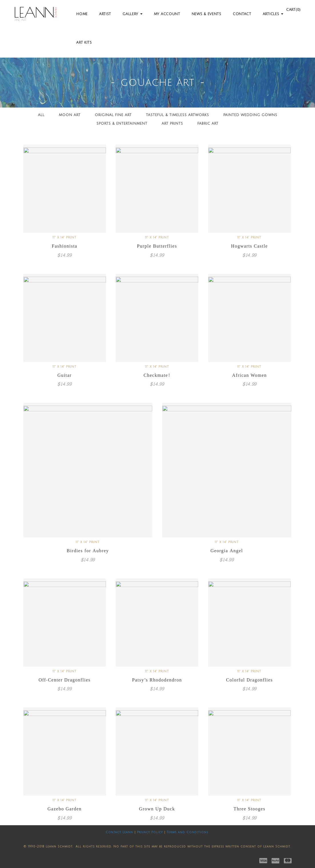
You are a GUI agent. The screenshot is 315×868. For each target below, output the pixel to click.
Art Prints (172, 124)
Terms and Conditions (187, 832)
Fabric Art (208, 124)
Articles (273, 14)
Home (82, 14)
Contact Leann (119, 832)
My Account (167, 14)
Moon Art (70, 115)
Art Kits (84, 43)
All (41, 115)
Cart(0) (293, 10)
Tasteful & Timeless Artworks (177, 115)
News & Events (206, 14)
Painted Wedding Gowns (250, 115)
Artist (105, 14)
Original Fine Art (113, 115)
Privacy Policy (150, 832)
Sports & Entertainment (122, 124)
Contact (242, 14)
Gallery (133, 14)
